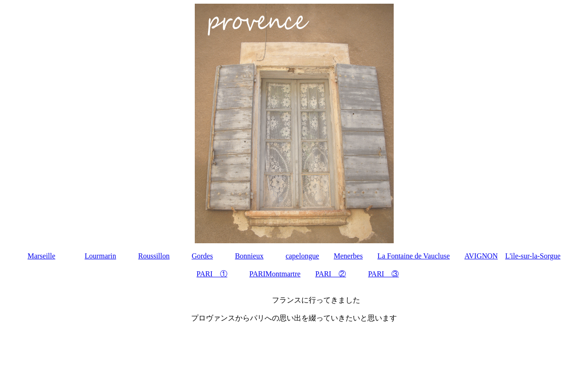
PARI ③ (383, 274)
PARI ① (212, 274)
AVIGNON (481, 256)
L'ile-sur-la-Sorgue (533, 256)
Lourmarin (100, 256)
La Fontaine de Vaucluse (414, 256)
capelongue (302, 256)
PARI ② (331, 274)
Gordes (202, 256)
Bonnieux (249, 256)
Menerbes (348, 256)
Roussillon (154, 256)
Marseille (41, 256)
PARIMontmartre (275, 274)
